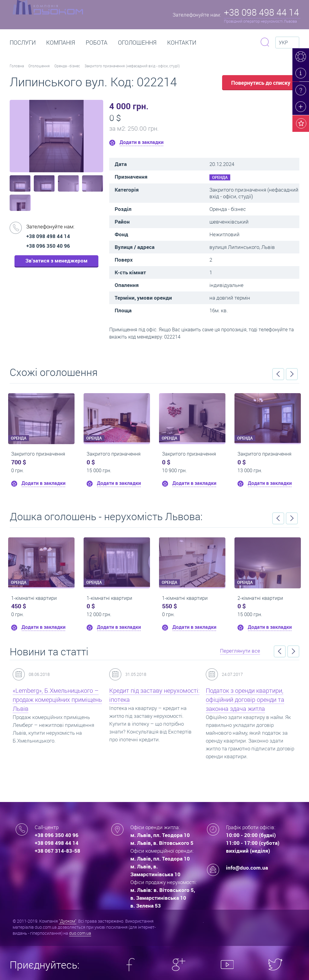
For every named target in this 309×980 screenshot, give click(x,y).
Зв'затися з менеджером (56, 261)
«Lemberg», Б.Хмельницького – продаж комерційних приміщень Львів (57, 700)
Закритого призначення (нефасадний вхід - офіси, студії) (132, 66)
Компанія (61, 43)
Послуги (23, 43)
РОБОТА (97, 43)
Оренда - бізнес (67, 66)
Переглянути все (240, 651)
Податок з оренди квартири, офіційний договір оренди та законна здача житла (245, 700)
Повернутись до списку (261, 83)
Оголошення (137, 43)
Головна (17, 66)
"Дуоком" (68, 921)
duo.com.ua (80, 933)
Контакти (182, 43)
